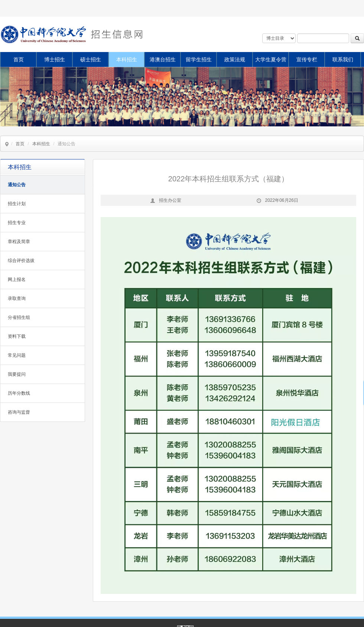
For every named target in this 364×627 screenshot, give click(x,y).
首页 (19, 59)
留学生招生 (199, 59)
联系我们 (343, 59)
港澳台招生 (163, 59)
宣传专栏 (307, 59)
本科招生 (127, 59)
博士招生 (55, 59)
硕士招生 (91, 59)
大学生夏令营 (271, 59)
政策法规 (235, 59)
